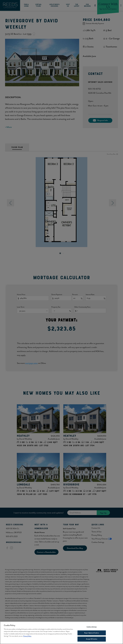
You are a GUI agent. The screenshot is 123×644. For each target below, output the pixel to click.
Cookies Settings (92, 628)
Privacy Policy (27, 637)
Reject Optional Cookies (92, 634)
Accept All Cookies (92, 640)
